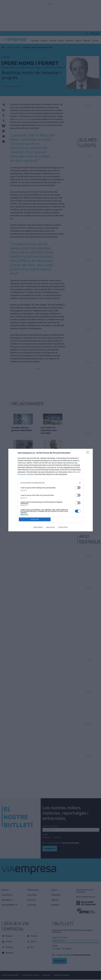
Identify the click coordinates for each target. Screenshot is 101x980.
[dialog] (51, 490)
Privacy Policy (63, 527)
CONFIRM (35, 519)
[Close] (88, 453)
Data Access (50, 527)
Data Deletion (38, 527)
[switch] (78, 488)
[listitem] (51, 483)
